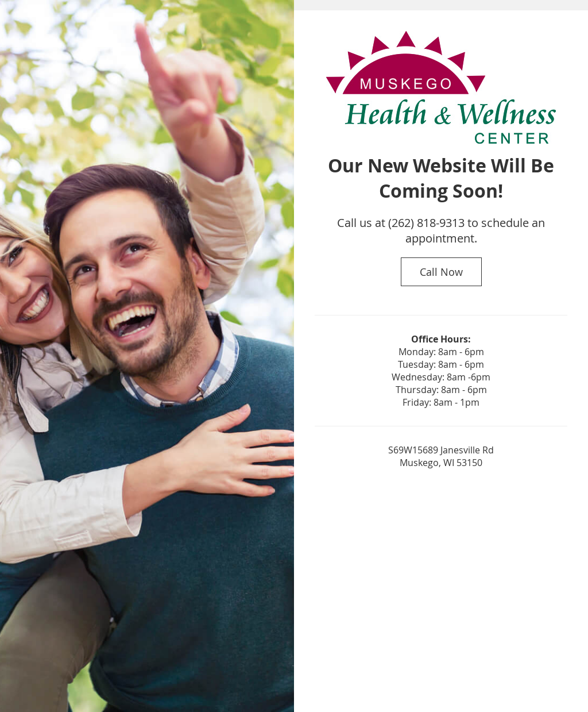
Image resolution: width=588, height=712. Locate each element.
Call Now (441, 272)
